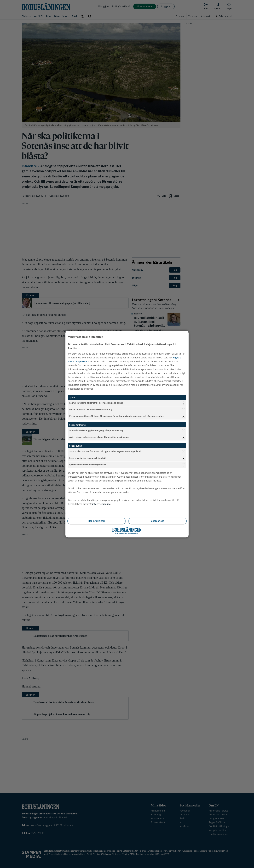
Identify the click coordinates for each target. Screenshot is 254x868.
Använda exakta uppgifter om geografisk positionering (127, 431)
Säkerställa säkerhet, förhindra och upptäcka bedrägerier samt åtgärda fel (127, 451)
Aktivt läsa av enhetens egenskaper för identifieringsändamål (127, 437)
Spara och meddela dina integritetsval (127, 465)
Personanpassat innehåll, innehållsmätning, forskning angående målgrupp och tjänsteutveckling (127, 416)
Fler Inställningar (97, 521)
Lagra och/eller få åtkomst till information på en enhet (127, 403)
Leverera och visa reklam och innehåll (127, 458)
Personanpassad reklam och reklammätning (127, 410)
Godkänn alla (158, 521)
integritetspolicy (101, 504)
